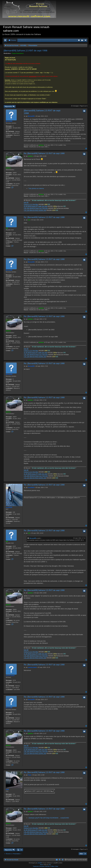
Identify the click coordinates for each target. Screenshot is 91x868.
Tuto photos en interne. (36, 188)
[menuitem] (12, 40)
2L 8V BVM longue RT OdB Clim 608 (35, 206)
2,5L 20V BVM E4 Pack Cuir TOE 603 (36, 208)
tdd (7, 228)
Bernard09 (9, 121)
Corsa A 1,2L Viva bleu (31, 204)
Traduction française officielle (41, 866)
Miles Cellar (55, 866)
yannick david (10, 675)
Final (7, 789)
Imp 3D (26, 202)
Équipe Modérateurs (18, 53)
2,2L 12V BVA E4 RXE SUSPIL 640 (35, 210)
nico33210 (9, 507)
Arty (50, 865)
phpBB (40, 863)
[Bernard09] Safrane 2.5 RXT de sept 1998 (25, 50)
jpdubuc (41, 145)
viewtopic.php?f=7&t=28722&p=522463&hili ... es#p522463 (49, 818)
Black (42, 865)
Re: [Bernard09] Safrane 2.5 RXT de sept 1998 (44, 153)
